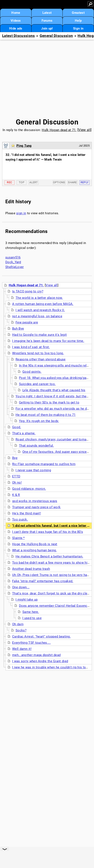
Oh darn (18, 624)
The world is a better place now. (39, 298)
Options (59, 182)
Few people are (27, 322)
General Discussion (56, 36)
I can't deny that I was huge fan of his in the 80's (48, 532)
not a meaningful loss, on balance (37, 316)
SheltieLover (15, 267)
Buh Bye (18, 329)
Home (16, 13)
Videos (16, 21)
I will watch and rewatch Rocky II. (40, 310)
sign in (21, 213)
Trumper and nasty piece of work (36, 507)
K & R (16, 495)
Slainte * (18, 538)
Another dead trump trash (31, 569)
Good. (17, 427)
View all (84, 130)
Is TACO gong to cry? (28, 291)
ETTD (16, 476)
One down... (21, 587)
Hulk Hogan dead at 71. (59, 130)
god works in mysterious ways (35, 501)
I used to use (32, 618)
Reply (85, 182)
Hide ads (16, 28)
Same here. (31, 612)
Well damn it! (22, 649)
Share (72, 182)
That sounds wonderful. (36, 446)
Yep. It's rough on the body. (39, 421)
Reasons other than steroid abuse (41, 359)
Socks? (21, 630)
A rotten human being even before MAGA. (43, 304)
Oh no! (17, 483)
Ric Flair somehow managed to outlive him (44, 464)
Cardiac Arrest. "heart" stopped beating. (41, 637)
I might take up (27, 600)
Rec (9, 182)
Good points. (32, 372)
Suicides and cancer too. (37, 384)
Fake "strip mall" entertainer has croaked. (43, 581)
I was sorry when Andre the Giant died (40, 661)
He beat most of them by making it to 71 (46, 415)
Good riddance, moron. (29, 489)
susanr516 (13, 257)
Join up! (47, 28)
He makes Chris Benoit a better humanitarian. (49, 556)
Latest (47, 13)
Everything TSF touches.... (31, 643)
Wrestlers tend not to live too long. (38, 353)
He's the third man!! (27, 513)
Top (22, 182)
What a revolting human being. (35, 550)
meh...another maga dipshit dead (36, 655)
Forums (47, 21)
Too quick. (20, 519)
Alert (34, 182)
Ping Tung (24, 146)
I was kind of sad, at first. (31, 347)
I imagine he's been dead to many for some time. (48, 341)
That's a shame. (24, 433)
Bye (15, 458)
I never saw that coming (33, 470)
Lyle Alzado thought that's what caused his (54, 390)
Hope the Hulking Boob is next (35, 544)
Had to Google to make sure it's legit (39, 335)
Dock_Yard (13, 262)
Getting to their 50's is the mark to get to (49, 402)
